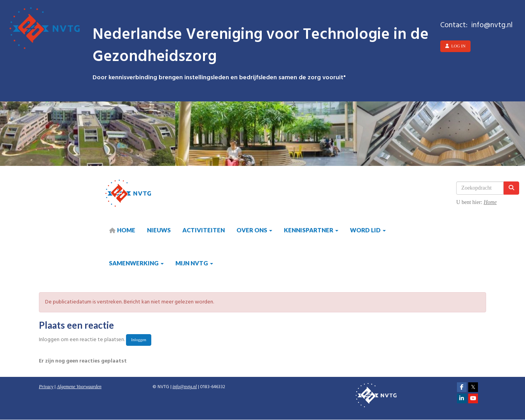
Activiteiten (204, 230)
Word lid (368, 230)
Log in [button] (455, 46)
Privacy (46, 387)
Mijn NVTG (194, 263)
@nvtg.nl (185, 387)
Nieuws (159, 230)
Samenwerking (136, 263)
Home (490, 202)
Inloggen (139, 340)
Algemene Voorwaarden (79, 387)
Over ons (254, 230)
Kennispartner (311, 230)
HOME (122, 230)
